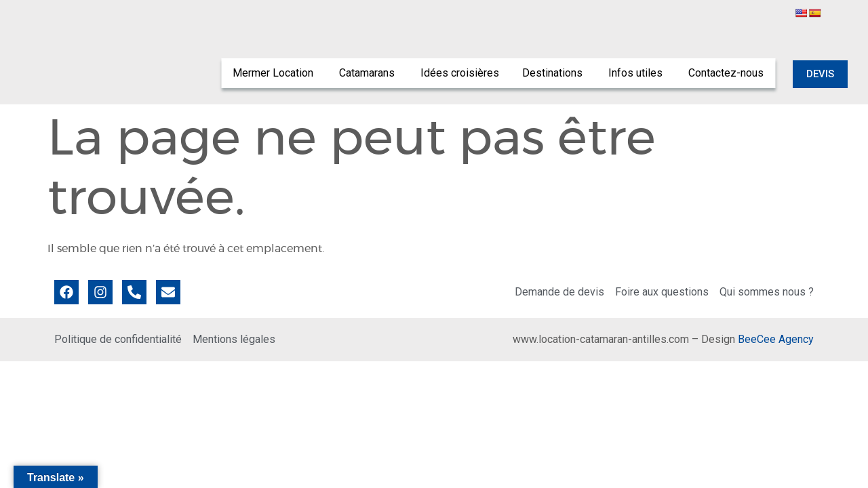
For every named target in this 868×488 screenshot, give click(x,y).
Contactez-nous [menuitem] (726, 73)
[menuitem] (274, 73)
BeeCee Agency (776, 339)
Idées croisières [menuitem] (460, 73)
